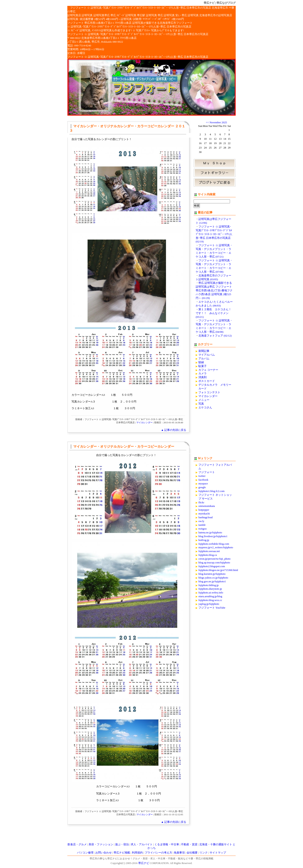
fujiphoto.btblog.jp (209, 585)
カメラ (203, 374)
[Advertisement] (215, 435)
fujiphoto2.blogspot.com (212, 566)
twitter (202, 476)
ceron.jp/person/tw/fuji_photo (214, 559)
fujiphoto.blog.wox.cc (210, 600)
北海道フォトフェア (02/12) (215, 336)
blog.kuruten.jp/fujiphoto (212, 574)
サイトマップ (218, 853)
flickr (201, 502)
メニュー (204, 400)
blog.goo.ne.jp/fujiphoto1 (212, 581)
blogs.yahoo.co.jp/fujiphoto (213, 578)
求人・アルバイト (142, 844)
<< (207, 122)
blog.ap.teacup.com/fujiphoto (214, 563)
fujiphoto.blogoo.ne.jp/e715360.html (218, 570)
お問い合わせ (104, 853)
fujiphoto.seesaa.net (209, 551)
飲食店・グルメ (77, 844)
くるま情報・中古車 (167, 844)
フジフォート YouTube (212, 608)
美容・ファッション (101, 844)
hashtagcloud (206, 517)
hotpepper (204, 510)
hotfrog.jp (204, 540)
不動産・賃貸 (189, 844)
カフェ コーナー (208, 370)
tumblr (202, 525)
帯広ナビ (209, 3)
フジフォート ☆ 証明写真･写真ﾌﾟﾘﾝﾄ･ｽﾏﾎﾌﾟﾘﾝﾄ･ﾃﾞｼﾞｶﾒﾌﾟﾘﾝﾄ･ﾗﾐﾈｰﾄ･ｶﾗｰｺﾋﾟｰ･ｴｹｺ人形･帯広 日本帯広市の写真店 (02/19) (214, 234)
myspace (203, 484)
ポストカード (207, 381)
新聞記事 (204, 351)
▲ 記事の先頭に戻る (174, 430)
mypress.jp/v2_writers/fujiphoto (216, 547)
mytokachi (204, 514)
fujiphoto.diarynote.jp (210, 589)
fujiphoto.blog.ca (208, 555)
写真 (201, 404)
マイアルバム (207, 355)
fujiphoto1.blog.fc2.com (211, 491)
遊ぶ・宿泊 (122, 844)
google (202, 487)
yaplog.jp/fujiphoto (209, 604)
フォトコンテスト (209, 392)
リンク (204, 853)
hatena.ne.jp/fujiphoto (210, 533)
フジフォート (207, 472)
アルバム (204, 359)
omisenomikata (207, 506)
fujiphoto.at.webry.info (211, 593)
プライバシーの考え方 (158, 853)
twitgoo (203, 529)
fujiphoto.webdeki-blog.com (214, 544)
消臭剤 (203, 377)
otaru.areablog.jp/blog (210, 596)
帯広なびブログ (226, 3)
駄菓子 (203, 366)
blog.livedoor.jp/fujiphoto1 (213, 536)
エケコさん (205, 408)
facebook (203, 480)
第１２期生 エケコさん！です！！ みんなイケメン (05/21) (213, 313)
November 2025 (218, 122)
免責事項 (179, 853)
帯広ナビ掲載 (122, 853)
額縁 (201, 362)
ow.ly (201, 521)
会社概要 (192, 853)
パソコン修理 (85, 853)
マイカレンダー (144, 422)
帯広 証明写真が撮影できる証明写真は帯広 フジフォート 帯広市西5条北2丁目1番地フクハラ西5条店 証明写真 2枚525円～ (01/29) (214, 291)
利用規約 (137, 853)
